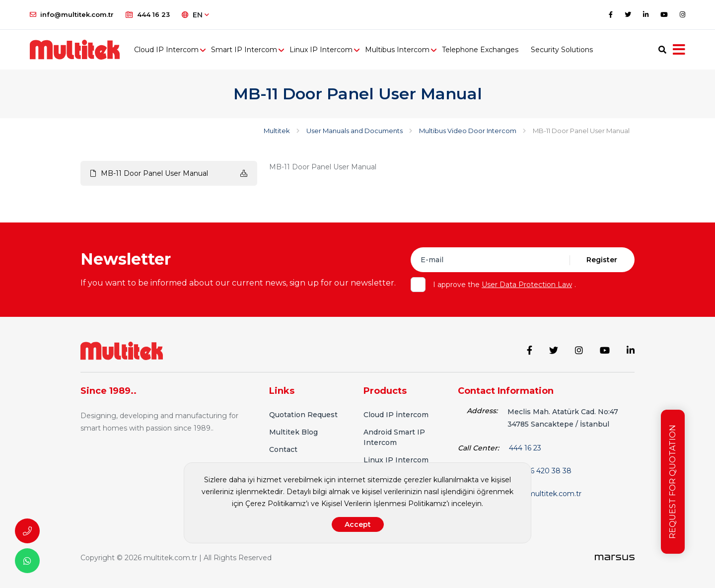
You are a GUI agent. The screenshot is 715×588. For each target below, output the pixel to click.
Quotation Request (303, 415)
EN (195, 15)
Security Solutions (562, 50)
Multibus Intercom (397, 50)
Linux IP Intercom (321, 50)
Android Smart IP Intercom (394, 437)
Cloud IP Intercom (166, 50)
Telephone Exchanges (480, 50)
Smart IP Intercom (244, 50)
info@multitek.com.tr (72, 14)
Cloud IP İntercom (396, 415)
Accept (358, 524)
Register (602, 260)
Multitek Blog (293, 432)
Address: (482, 411)
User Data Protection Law (527, 285)
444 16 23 (148, 14)
